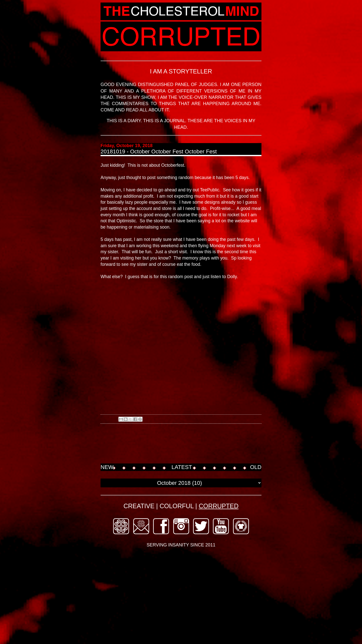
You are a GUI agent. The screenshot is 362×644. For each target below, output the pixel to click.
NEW (107, 467)
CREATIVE (139, 506)
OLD (256, 467)
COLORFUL (177, 506)
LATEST (182, 467)
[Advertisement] (192, 444)
